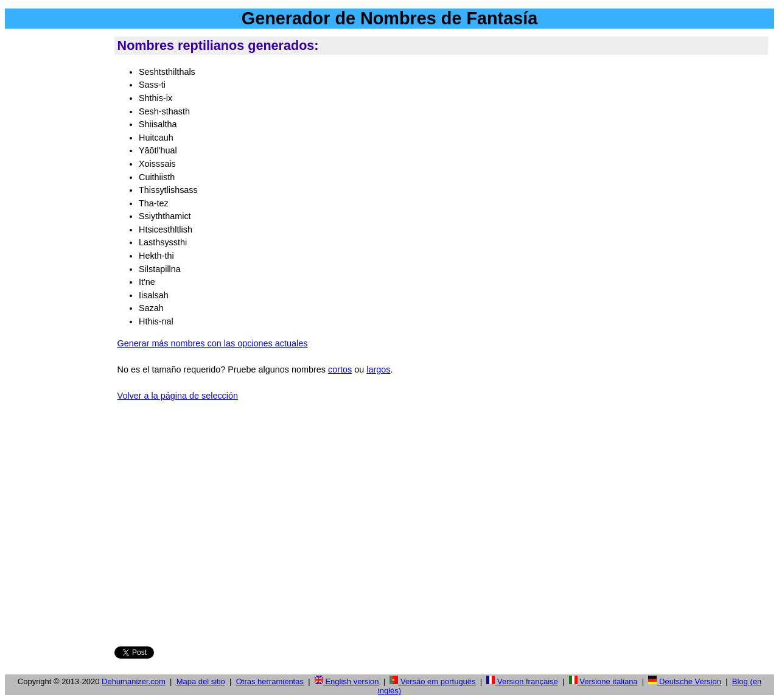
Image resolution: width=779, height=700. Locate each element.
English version (347, 681)
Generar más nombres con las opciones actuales (213, 343)
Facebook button (206, 621)
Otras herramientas (270, 681)
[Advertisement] (57, 219)
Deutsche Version (685, 681)
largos (378, 369)
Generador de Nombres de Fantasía (390, 18)
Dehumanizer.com (134, 681)
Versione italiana (603, 681)
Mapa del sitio (201, 681)
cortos (340, 369)
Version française (522, 681)
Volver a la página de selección (178, 396)
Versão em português (432, 681)
